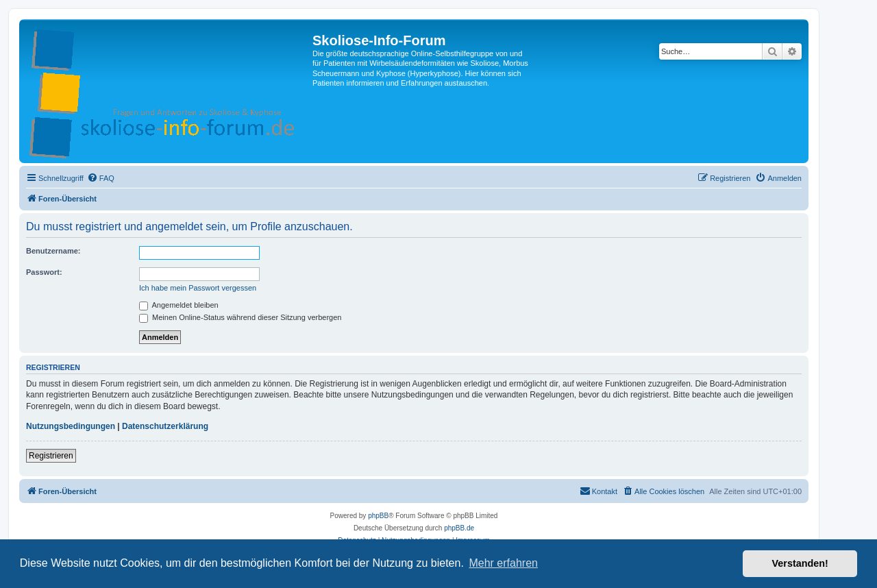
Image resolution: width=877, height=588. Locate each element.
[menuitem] (101, 178)
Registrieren (51, 456)
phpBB (378, 516)
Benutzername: (53, 251)
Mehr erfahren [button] (503, 563)
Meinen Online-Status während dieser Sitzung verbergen (240, 317)
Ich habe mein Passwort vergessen (198, 288)
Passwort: (44, 272)
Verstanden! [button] (800, 563)
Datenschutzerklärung (165, 426)
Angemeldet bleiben (179, 305)
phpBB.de (459, 528)
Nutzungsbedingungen (71, 426)
